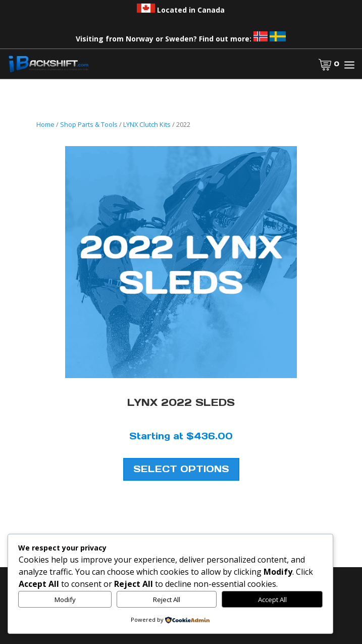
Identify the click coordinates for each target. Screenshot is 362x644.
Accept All (272, 600)
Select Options (181, 469)
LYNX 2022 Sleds (181, 402)
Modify (65, 600)
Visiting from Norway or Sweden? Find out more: (181, 39)
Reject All (167, 600)
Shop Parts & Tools (89, 124)
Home (45, 124)
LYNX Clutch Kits (147, 124)
